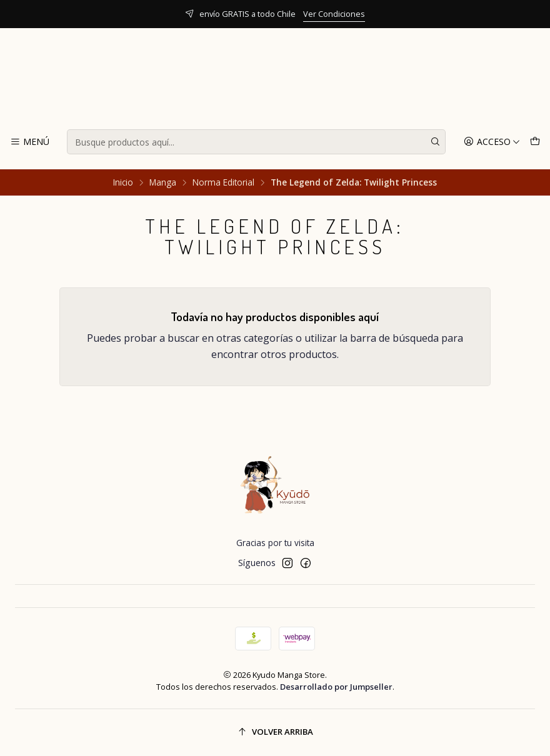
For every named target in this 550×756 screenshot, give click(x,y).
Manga (163, 182)
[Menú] (30, 142)
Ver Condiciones (334, 14)
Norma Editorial (223, 182)
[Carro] (535, 142)
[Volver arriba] (275, 733)
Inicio (123, 182)
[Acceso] (492, 142)
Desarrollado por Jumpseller (336, 687)
